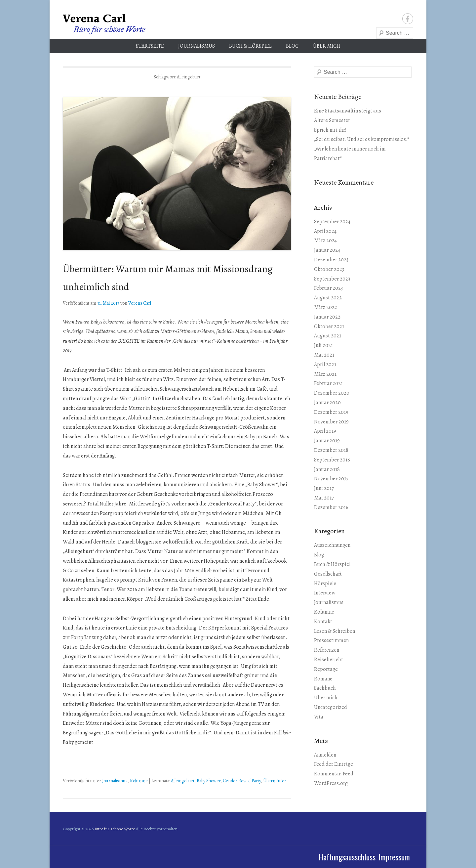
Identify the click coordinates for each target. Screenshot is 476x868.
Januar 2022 (327, 317)
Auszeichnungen (332, 545)
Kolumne (139, 781)
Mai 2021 (324, 355)
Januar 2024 (327, 250)
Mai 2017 (324, 498)
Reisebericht (329, 660)
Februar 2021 (328, 383)
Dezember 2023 (331, 260)
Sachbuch (325, 688)
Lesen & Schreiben (335, 631)
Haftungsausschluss (347, 857)
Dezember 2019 (331, 412)
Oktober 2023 (329, 269)
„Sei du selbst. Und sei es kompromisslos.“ (361, 139)
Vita (319, 717)
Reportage (326, 669)
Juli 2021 (323, 345)
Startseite (150, 46)
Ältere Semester (332, 120)
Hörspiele (325, 584)
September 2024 (332, 222)
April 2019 (325, 431)
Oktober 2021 (329, 326)
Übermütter (275, 781)
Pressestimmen (331, 640)
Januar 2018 (327, 469)
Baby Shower (209, 781)
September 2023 (332, 279)
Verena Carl (140, 303)
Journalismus (197, 46)
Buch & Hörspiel (250, 46)
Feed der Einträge (334, 764)
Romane (323, 679)
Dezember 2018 (331, 450)
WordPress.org (331, 783)
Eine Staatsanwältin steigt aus (348, 111)
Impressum (394, 857)
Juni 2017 (324, 488)
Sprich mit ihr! (330, 130)
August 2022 (328, 298)
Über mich (327, 46)
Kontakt (323, 622)
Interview (325, 593)
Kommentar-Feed (334, 774)
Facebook (408, 19)
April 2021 (325, 365)
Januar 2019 (327, 441)
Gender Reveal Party (242, 781)
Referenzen (327, 650)
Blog (292, 46)
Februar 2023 (328, 288)
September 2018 (332, 460)
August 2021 (328, 336)
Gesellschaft (328, 574)
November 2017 (331, 479)
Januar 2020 (327, 403)
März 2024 (325, 240)
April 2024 (325, 231)
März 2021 (325, 374)
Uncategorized (331, 707)
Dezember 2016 (331, 507)
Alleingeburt (183, 781)
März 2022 (326, 307)
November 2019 (331, 422)
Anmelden (325, 755)
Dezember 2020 (332, 393)
